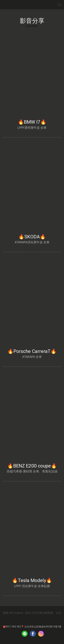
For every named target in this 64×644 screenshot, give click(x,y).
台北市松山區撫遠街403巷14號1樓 (43, 627)
